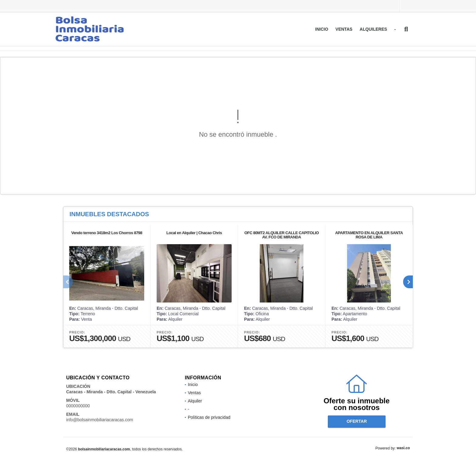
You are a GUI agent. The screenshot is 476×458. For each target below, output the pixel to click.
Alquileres (373, 29)
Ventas (344, 29)
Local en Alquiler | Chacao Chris (194, 233)
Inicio (322, 29)
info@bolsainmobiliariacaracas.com (100, 420)
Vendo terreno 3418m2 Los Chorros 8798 (107, 233)
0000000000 (78, 406)
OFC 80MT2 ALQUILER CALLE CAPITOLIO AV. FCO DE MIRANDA (282, 235)
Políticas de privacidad (209, 417)
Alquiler (195, 401)
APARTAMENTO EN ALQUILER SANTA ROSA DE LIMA (369, 235)
